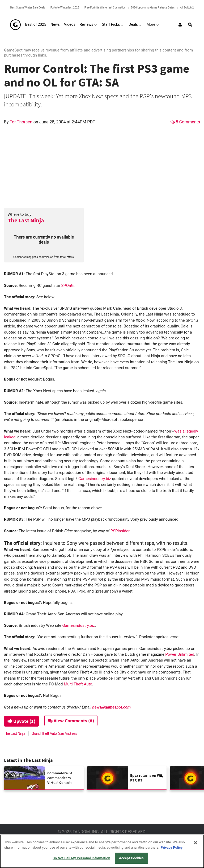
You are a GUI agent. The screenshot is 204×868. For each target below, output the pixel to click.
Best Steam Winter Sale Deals (27, 8)
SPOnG (67, 286)
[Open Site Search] (190, 25)
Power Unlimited (180, 654)
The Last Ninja (26, 220)
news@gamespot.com (112, 707)
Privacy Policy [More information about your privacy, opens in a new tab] (172, 847)
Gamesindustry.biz (95, 479)
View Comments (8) (71, 721)
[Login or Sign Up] (180, 25)
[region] (102, 851)
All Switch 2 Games (192, 8)
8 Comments (185, 122)
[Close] (195, 843)
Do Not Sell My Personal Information (81, 858)
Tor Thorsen (21, 122)
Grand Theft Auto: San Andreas (54, 733)
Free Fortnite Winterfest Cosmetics (105, 8)
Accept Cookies (131, 858)
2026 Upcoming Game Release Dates (153, 8)
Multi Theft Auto (78, 684)
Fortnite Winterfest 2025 (65, 8)
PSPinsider (120, 531)
